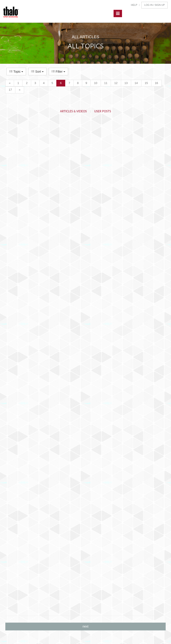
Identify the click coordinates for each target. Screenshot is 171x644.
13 (126, 83)
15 (146, 83)
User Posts (103, 111)
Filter (58, 72)
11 (106, 83)
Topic (16, 72)
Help (134, 5)
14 (136, 83)
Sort (37, 72)
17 (10, 90)
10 (96, 83)
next (85, 626)
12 (116, 83)
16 (156, 83)
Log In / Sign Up (155, 5)
